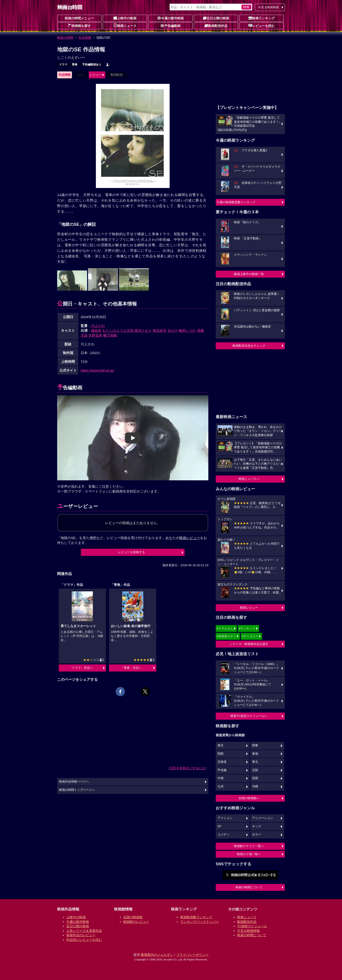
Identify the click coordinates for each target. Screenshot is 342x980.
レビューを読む (262, 26)
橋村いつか (187, 330)
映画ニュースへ (249, 479)
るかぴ (172, 330)
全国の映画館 (133, 917)
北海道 (222, 762)
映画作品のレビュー (81, 935)
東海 (255, 754)
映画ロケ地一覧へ (249, 854)
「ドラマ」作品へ (81, 668)
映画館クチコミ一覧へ (249, 846)
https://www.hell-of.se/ (97, 370)
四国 (255, 778)
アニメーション (263, 818)
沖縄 (255, 786)
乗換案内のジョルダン (157, 955)
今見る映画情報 (248, 931)
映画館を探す (79, 26)
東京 (221, 745)
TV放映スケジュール (252, 926)
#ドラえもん (225, 628)
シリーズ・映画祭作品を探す (249, 644)
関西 (221, 754)
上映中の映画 (125, 18)
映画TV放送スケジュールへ (249, 716)
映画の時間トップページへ (77, 790)
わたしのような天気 (118, 330)
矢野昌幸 (95, 335)
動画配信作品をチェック (249, 346)
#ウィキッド (247, 628)
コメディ (224, 835)
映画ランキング (262, 18)
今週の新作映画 (171, 18)
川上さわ (98, 326)
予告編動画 (171, 26)
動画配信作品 (216, 26)
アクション (225, 818)
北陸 (255, 770)
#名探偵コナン (226, 636)
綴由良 (96, 330)
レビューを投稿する (131, 552)
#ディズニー (250, 636)
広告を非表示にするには (187, 768)
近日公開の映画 (216, 18)
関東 (255, 745)
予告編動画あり (92, 65)
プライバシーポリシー (192, 955)
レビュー (96, 75)
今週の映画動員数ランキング (236, 202)
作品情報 (85, 38)
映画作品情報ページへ (74, 782)
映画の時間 (65, 38)
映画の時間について (249, 887)
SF (219, 826)
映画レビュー (249, 608)
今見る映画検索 (269, 7)
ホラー (257, 835)
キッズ (257, 826)
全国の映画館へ (249, 798)
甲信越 (222, 770)
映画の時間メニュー (79, 18)
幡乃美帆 (110, 335)
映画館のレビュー (136, 922)
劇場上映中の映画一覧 (249, 274)
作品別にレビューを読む (84, 940)
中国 (221, 778)
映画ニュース (125, 26)
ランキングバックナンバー (200, 922)
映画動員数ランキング (196, 917)
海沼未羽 (159, 330)
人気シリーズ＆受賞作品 (84, 931)
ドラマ (63, 65)
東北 (255, 762)
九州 (221, 786)
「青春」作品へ (131, 668)
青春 (75, 65)
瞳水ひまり (143, 330)
